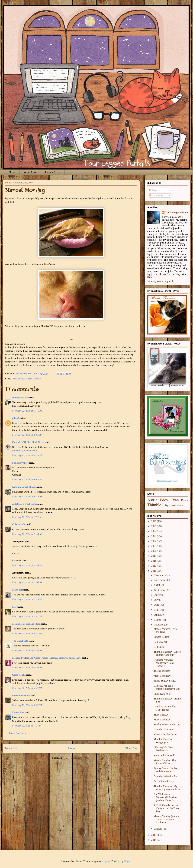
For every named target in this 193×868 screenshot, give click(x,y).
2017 (154, 566)
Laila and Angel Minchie (24, 487)
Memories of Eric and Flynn (26, 624)
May (157, 610)
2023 (154, 536)
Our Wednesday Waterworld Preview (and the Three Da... (165, 797)
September (160, 590)
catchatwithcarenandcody (25, 451)
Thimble (154, 505)
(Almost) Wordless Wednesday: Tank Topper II (164, 663)
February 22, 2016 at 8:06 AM (27, 435)
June (157, 605)
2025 (154, 526)
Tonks (173, 505)
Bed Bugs (159, 647)
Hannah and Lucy (21, 398)
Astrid (152, 500)
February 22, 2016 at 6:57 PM (27, 688)
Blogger (128, 861)
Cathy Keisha (19, 675)
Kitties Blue (18, 713)
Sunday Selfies (161, 637)
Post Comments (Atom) (78, 758)
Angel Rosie (30, 172)
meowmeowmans (21, 696)
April (157, 615)
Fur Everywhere (20, 463)
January (159, 829)
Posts (153, 190)
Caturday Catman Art (165, 729)
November (160, 580)
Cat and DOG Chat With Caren (28, 442)
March (158, 620)
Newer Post (12, 748)
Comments (156, 195)
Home (12, 172)
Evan (20, 379)
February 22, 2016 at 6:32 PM (27, 668)
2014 (154, 840)
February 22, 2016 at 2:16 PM (27, 566)
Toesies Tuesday (162, 671)
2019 (154, 556)
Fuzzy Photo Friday (164, 781)
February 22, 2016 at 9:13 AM (27, 497)
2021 (154, 546)
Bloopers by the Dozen (165, 735)
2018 (154, 561)
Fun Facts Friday (162, 694)
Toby (165, 505)
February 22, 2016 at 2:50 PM (27, 616)
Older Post (131, 748)
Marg (15, 607)
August (158, 595)
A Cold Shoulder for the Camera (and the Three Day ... (167, 808)
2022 (154, 541)
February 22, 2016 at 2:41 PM (27, 599)
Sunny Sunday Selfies (165, 681)
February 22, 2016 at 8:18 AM (27, 455)
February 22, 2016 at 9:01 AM (27, 480)
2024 (154, 531)
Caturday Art (160, 642)
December (160, 575)
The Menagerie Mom (177, 212)
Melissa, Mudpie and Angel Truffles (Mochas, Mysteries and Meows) (47, 658)
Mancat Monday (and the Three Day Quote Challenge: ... (166, 819)
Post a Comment (18, 733)
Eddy (164, 500)
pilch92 (16, 418)
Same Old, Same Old (164, 755)
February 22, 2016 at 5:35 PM (27, 651)
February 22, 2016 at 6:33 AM (27, 411)
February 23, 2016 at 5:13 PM (27, 726)
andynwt (106, 861)
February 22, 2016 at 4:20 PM (27, 634)
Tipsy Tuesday (161, 715)
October (159, 585)
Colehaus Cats (19, 525)
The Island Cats (20, 641)
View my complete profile (161, 281)
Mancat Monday (32, 379)
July (157, 600)
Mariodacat (18, 590)
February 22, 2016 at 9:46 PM (27, 705)
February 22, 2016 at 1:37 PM (27, 517)
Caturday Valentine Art (165, 776)
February (159, 625)
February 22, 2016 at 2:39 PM (27, 583)
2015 (154, 835)
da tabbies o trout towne (24, 504)
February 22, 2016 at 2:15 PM (27, 534)
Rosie (184, 500)
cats (15, 379)
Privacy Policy (53, 172)
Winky (180, 506)
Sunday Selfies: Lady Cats (167, 724)
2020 (154, 551)
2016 (154, 571)
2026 (154, 521)
